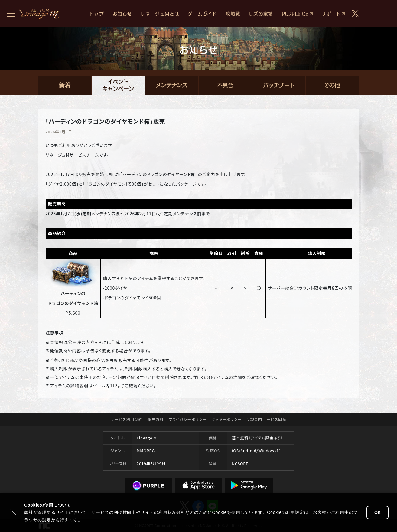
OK (377, 512)
